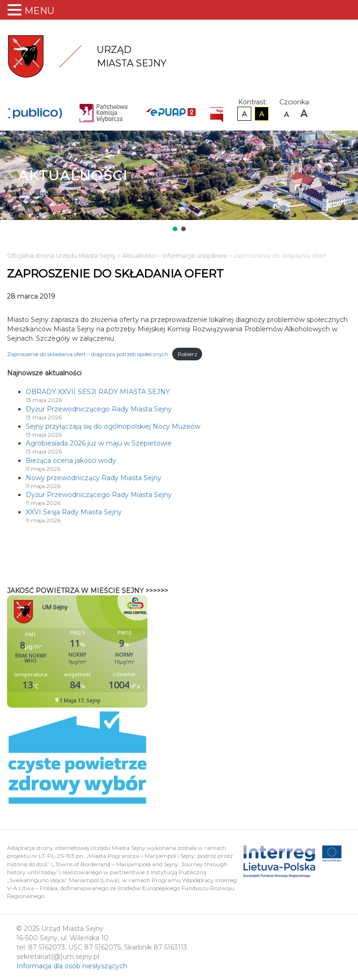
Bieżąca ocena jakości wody (71, 461)
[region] (179, 182)
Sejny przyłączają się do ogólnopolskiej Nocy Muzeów (113, 426)
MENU (39, 11)
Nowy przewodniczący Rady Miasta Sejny (94, 478)
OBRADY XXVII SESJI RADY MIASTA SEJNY (98, 392)
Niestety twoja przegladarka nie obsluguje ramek (101, 651)
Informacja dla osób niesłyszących (72, 966)
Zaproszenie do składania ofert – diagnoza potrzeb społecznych (88, 354)
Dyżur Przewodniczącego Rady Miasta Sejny (99, 409)
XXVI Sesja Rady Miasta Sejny (74, 512)
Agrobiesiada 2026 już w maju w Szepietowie (99, 443)
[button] (175, 229)
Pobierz (187, 354)
